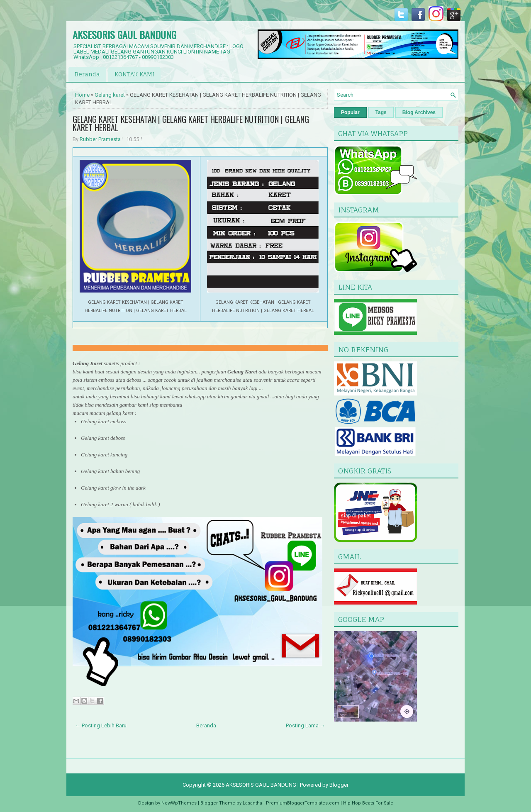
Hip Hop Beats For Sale (368, 803)
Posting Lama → (306, 725)
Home (82, 95)
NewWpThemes (179, 803)
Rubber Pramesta (100, 139)
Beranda (87, 74)
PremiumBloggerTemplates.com (303, 803)
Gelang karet (110, 95)
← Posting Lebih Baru (101, 725)
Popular (350, 112)
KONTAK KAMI (134, 74)
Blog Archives (419, 112)
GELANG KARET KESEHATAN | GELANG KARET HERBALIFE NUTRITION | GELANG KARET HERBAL (191, 123)
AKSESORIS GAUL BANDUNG (124, 34)
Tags (381, 112)
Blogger (339, 785)
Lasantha (252, 803)
